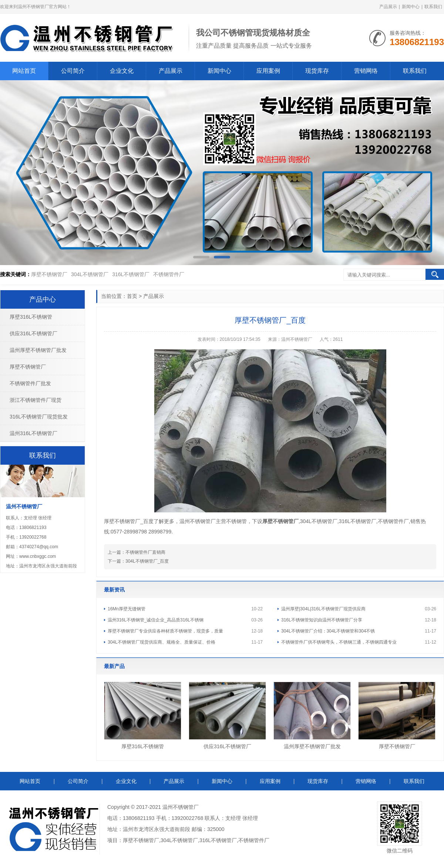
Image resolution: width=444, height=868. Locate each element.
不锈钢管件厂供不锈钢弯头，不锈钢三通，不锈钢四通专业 (339, 642)
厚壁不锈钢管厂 (49, 274)
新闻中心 (411, 7)
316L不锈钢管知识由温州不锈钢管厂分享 (322, 620)
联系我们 (433, 7)
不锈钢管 (183, 807)
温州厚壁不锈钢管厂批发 (312, 746)
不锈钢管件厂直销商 (145, 552)
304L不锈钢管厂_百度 (147, 561)
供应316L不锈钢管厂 (227, 746)
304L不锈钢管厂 (90, 274)
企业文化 (122, 71)
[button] (201, 257)
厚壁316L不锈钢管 (143, 746)
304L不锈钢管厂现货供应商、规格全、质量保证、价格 (162, 642)
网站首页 (24, 71)
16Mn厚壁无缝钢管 (127, 609)
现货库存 (317, 71)
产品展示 (388, 7)
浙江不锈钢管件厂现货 (36, 400)
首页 (132, 296)
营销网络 (366, 71)
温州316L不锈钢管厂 (33, 433)
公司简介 (73, 71)
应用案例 (268, 71)
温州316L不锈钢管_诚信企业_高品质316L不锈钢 (156, 620)
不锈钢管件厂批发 (30, 383)
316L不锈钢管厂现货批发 (39, 417)
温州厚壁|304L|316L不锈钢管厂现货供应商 (323, 609)
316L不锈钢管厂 (131, 274)
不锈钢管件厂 (169, 274)
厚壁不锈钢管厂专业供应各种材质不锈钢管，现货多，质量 (165, 631)
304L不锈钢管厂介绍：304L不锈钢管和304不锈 (328, 631)
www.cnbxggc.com (38, 556)
